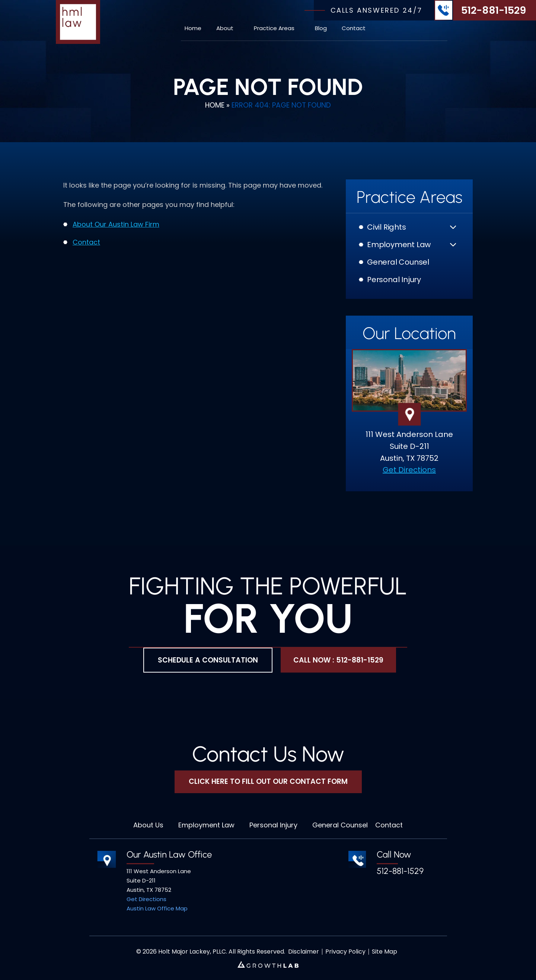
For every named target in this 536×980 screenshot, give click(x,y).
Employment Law (399, 245)
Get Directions (409, 470)
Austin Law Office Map (157, 908)
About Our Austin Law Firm (116, 224)
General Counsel (398, 262)
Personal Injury (394, 280)
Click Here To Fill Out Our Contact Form (268, 781)
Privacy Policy (345, 952)
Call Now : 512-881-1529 (338, 660)
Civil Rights (387, 227)
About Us (148, 825)
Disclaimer (304, 952)
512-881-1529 (494, 10)
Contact (354, 28)
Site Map (385, 952)
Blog (321, 28)
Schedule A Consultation (208, 660)
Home (193, 28)
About (225, 28)
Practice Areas (274, 28)
